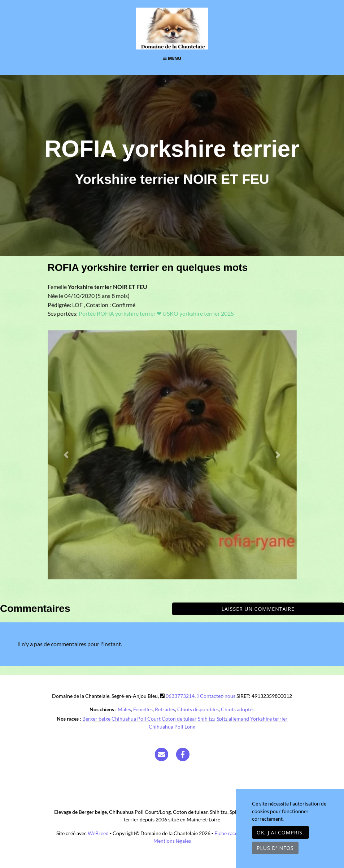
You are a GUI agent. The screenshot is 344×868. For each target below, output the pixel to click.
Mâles (124, 709)
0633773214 (180, 696)
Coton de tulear (179, 719)
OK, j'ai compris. (280, 832)
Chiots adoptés (238, 709)
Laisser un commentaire (258, 609)
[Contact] (161, 754)
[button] (66, 455)
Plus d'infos (275, 848)
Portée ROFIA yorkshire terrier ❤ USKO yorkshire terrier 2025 (156, 314)
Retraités (165, 709)
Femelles (143, 709)
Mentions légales (172, 841)
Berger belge (96, 719)
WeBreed (98, 833)
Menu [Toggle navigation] (172, 58)
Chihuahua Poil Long (172, 727)
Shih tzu (207, 719)
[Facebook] (183, 754)
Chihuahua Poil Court (136, 719)
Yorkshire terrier (269, 719)
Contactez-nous (216, 696)
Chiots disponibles (198, 709)
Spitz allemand (233, 719)
